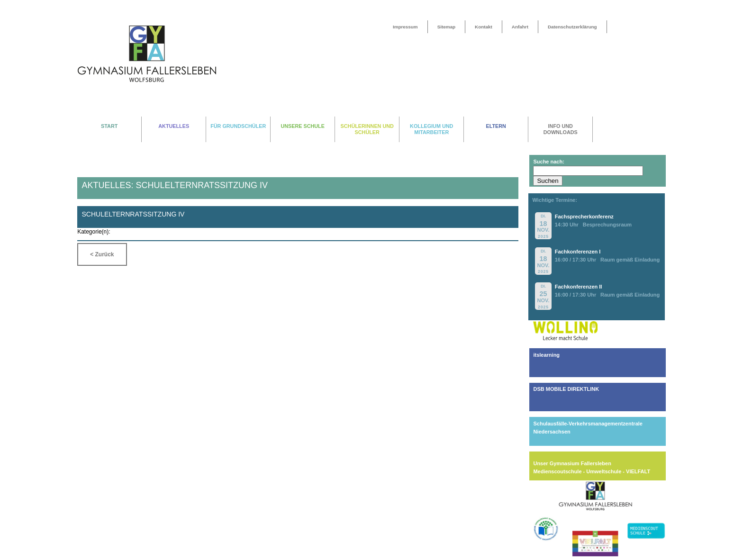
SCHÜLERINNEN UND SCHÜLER (367, 129)
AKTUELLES (174, 126)
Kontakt (484, 27)
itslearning (546, 355)
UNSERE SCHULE (303, 126)
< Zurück (102, 254)
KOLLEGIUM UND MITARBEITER (431, 129)
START (109, 126)
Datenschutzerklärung (572, 27)
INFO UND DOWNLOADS (561, 129)
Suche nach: (548, 162)
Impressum (405, 27)
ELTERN (496, 126)
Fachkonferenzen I (578, 252)
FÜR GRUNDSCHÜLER (238, 126)
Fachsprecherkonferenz (584, 217)
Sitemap (446, 27)
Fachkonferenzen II (579, 287)
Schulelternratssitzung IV (133, 214)
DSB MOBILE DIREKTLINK (566, 389)
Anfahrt (520, 27)
